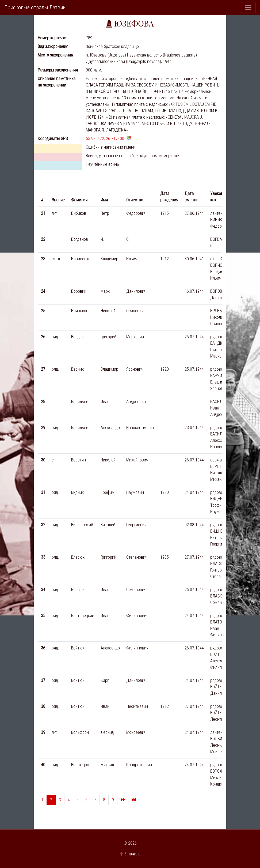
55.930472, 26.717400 (105, 139)
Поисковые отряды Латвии (35, 7)
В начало (132, 854)
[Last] (134, 800)
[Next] (123, 800)
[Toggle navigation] (248, 7)
